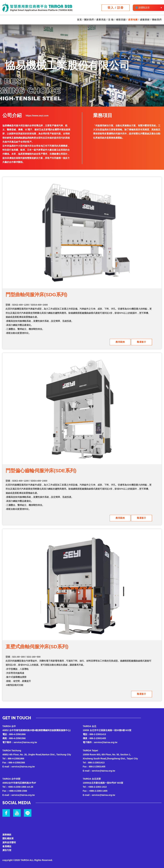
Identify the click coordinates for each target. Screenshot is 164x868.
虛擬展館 (145, 20)
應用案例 (120, 342)
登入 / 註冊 (116, 8)
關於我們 (89, 20)
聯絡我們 (157, 20)
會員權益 (7, 845)
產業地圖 (133, 20)
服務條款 (7, 833)
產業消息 (101, 20)
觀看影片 (142, 342)
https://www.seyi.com (37, 116)
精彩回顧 (121, 20)
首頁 (79, 20)
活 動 (111, 20)
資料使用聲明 (9, 841)
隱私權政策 (8, 837)
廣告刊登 (7, 850)
